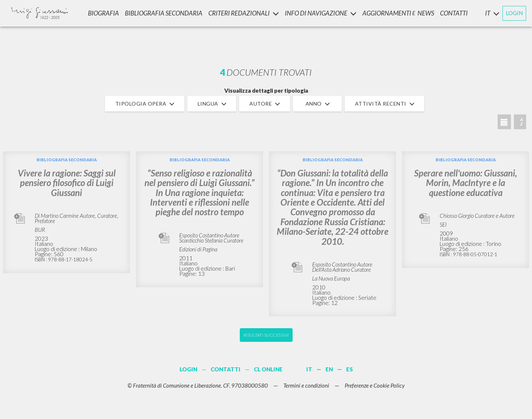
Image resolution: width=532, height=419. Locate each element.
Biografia (103, 13)
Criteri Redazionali (244, 13)
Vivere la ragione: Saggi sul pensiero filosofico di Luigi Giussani (67, 183)
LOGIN (514, 13)
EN (329, 369)
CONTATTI (454, 13)
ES (349, 369)
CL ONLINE (268, 369)
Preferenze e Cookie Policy (375, 385)
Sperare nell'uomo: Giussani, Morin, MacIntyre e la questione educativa (465, 183)
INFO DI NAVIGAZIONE (321, 13)
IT (309, 369)
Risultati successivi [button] (266, 335)
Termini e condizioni (306, 385)
